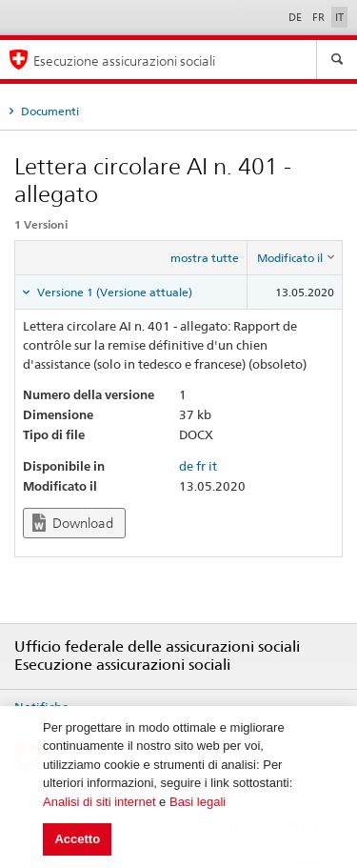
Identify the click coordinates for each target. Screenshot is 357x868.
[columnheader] (295, 257)
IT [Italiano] (339, 17)
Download (73, 523)
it (213, 466)
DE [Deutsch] (297, 17)
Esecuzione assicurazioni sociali (124, 61)
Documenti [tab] (49, 111)
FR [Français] (320, 17)
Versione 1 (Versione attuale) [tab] (113, 292)
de (186, 466)
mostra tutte (205, 258)
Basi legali (198, 802)
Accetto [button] (77, 839)
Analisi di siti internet (99, 802)
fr (201, 466)
